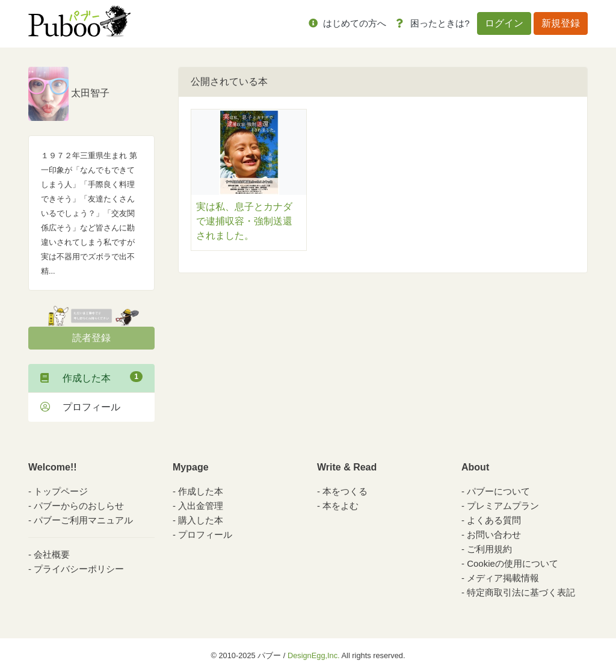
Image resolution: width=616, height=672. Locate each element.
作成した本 (91, 377)
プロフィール (80, 407)
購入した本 (201, 520)
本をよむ (340, 506)
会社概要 (52, 554)
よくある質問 (494, 520)
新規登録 (561, 23)
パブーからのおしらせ (79, 506)
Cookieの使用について (513, 563)
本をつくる (345, 491)
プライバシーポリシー (79, 569)
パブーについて (498, 491)
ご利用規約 (489, 549)
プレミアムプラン (503, 506)
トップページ (61, 491)
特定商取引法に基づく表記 (521, 592)
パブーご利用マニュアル (83, 520)
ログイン (504, 23)
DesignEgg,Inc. (314, 655)
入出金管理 (201, 506)
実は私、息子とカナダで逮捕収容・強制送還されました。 (244, 221)
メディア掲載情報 (503, 578)
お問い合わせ (494, 535)
